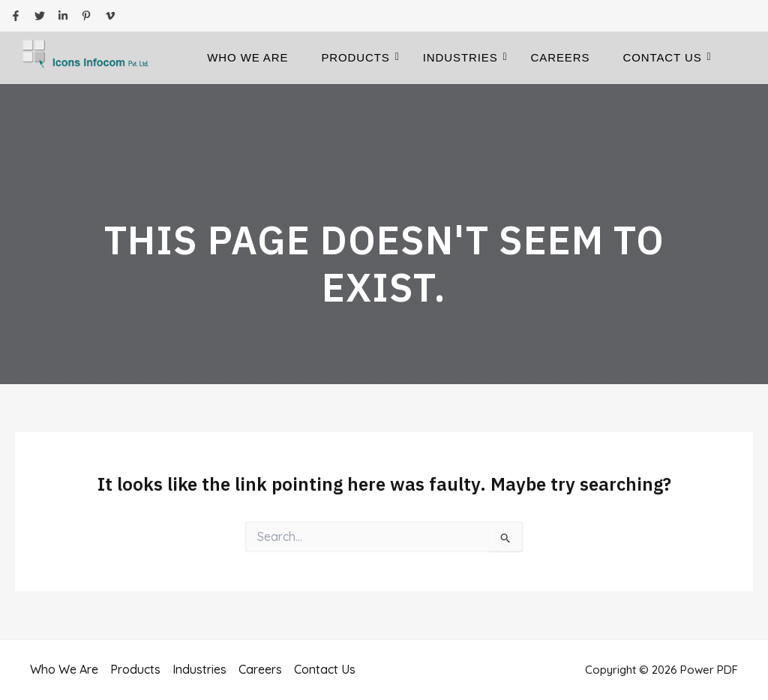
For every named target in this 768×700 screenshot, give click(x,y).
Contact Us (666, 57)
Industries (465, 57)
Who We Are (247, 57)
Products (360, 57)
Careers (561, 57)
